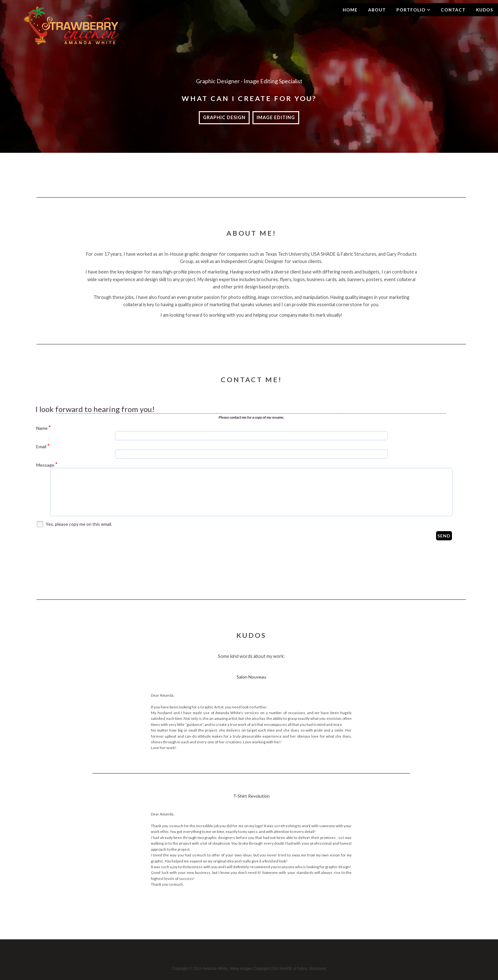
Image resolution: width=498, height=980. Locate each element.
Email (43, 446)
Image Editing (276, 117)
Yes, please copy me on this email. (79, 524)
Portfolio (411, 10)
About (377, 10)
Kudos (485, 10)
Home (350, 10)
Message (47, 465)
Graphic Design (224, 117)
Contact (453, 10)
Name (44, 428)
